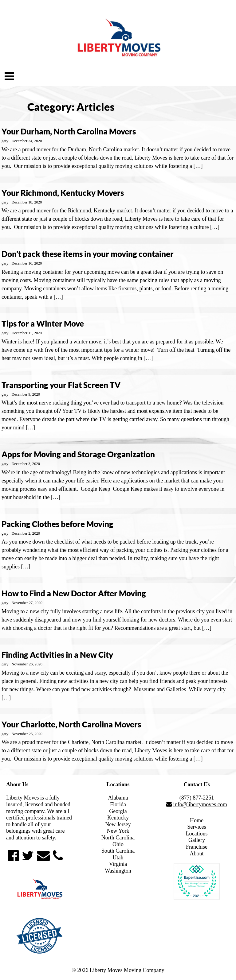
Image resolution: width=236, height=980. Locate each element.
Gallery (197, 840)
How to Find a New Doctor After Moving (74, 593)
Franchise (197, 847)
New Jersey (118, 824)
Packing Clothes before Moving (57, 524)
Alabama (118, 798)
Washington (118, 871)
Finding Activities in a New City (57, 655)
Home (197, 820)
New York (118, 831)
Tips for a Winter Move (43, 323)
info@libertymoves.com (200, 804)
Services (197, 827)
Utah (118, 858)
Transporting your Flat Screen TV (61, 385)
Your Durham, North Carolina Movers (69, 131)
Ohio (118, 844)
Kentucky (118, 818)
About (197, 854)
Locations (197, 834)
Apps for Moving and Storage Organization (78, 454)
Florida (118, 804)
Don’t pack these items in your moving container (88, 254)
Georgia (118, 811)
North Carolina (118, 838)
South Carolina (118, 851)
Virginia (118, 864)
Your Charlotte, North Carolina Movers (71, 724)
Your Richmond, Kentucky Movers (63, 193)
